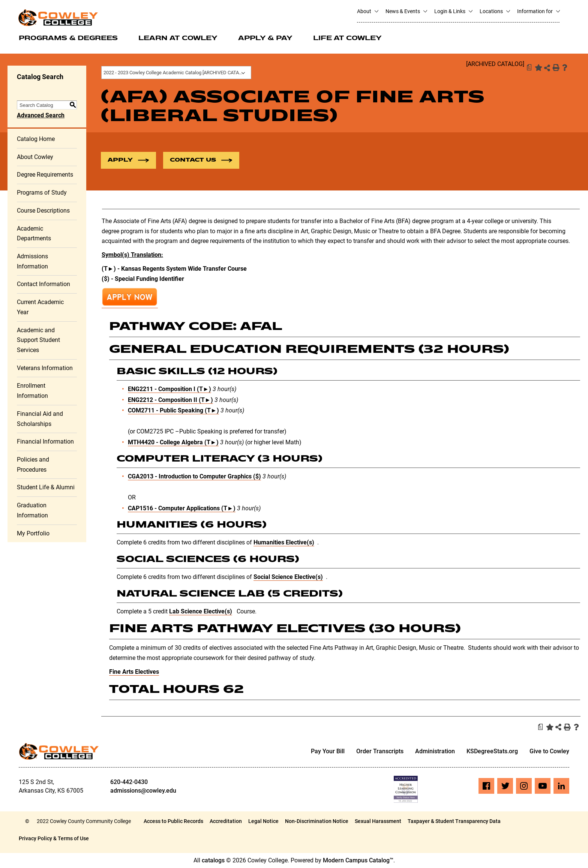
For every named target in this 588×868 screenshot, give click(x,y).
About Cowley (35, 157)
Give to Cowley (549, 752)
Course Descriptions (43, 211)
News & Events (406, 11)
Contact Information (43, 284)
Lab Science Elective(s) (201, 611)
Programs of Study (42, 193)
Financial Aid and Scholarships (40, 419)
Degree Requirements (45, 175)
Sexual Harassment (378, 822)
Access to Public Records (173, 822)
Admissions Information (32, 262)
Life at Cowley (347, 39)
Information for (538, 11)
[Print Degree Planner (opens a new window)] (529, 67)
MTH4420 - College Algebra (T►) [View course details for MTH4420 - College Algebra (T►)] (173, 442)
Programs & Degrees (68, 39)
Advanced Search (41, 116)
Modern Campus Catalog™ (358, 861)
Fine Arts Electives (134, 672)
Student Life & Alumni (46, 488)
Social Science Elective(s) (288, 577)
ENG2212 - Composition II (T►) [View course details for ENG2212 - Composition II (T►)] (170, 400)
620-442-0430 (129, 782)
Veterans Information (45, 368)
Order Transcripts (380, 752)
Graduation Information (32, 511)
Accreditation (226, 822)
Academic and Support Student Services (38, 340)
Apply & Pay (265, 39)
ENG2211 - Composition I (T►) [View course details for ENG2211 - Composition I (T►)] (169, 389)
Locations (495, 11)
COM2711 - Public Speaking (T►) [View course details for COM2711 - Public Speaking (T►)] (173, 411)
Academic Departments (34, 234)
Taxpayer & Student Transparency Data (454, 822)
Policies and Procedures (33, 465)
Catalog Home (36, 139)
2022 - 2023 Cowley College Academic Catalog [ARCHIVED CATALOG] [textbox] (176, 73)
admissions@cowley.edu (143, 791)
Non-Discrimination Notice (317, 822)
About (367, 11)
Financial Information (45, 442)
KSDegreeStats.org (492, 752)
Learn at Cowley (178, 39)
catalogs (213, 861)
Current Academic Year (40, 307)
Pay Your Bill (328, 752)
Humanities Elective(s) (284, 543)
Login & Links (453, 11)
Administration (435, 752)
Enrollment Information (32, 391)
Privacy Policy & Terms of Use (54, 839)
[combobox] (176, 73)
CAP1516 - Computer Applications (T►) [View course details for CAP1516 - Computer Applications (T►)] (182, 508)
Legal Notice (263, 822)
